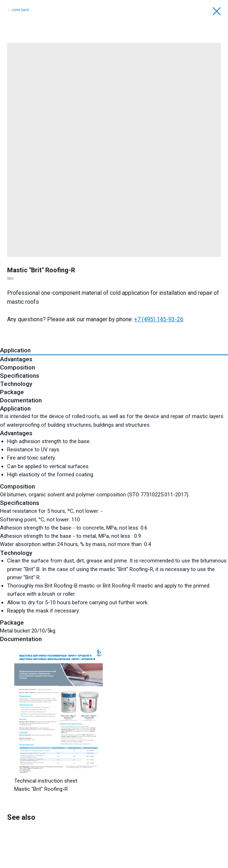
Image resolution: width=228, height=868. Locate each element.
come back (20, 10)
